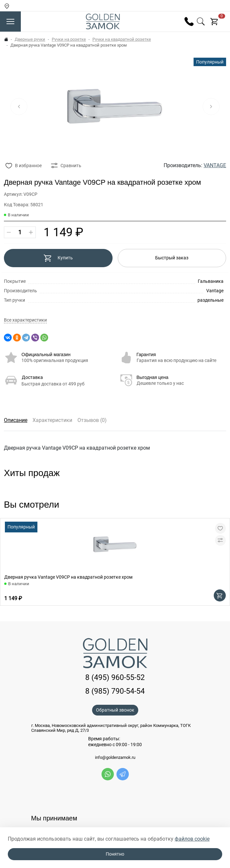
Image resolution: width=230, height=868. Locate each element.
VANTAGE (215, 165)
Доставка (32, 377)
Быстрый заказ (172, 258)
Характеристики (52, 420)
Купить (58, 258)
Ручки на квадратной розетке (122, 39)
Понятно (115, 854)
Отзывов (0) (92, 420)
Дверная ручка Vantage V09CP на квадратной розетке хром (68, 577)
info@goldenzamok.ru (115, 758)
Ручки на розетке (69, 39)
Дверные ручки (30, 39)
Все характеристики (25, 320)
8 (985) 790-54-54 (115, 691)
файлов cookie (192, 839)
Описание (16, 420)
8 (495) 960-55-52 (115, 677)
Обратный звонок (115, 710)
